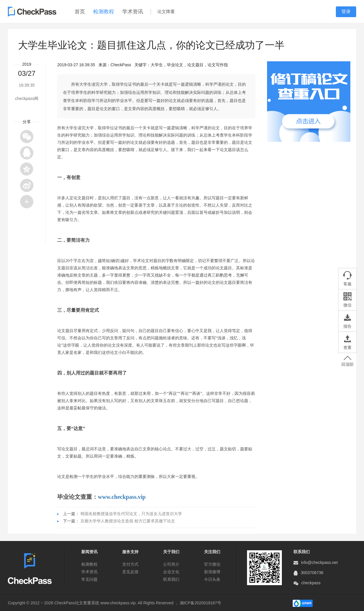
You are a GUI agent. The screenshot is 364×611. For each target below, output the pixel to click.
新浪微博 (212, 572)
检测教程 (104, 12)
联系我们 (171, 579)
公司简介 (171, 564)
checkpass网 (27, 98)
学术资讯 (133, 12)
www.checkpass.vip (122, 497)
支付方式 (130, 564)
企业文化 (171, 572)
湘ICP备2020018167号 (200, 603)
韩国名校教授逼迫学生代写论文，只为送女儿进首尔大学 (131, 514)
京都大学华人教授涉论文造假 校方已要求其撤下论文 (128, 521)
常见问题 (89, 579)
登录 (346, 11)
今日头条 (212, 579)
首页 (80, 12)
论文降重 (166, 11)
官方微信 (212, 564)
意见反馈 (130, 572)
